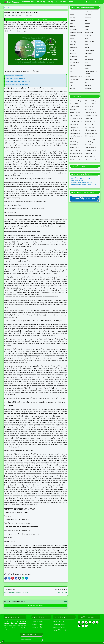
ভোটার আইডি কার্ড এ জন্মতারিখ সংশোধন (17, 85)
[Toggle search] (99, 2)
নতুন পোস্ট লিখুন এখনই (60, 630)
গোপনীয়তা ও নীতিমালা (37, 625)
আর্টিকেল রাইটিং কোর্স (59, 622)
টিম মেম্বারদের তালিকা (37, 622)
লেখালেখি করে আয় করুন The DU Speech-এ (84, 178)
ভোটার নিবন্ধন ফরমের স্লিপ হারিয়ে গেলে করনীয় (18, 82)
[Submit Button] (41, 640)
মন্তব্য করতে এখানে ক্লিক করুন (36, 606)
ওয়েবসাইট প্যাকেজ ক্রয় (59, 625)
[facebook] (86, 2)
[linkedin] (94, 622)
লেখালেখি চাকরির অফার (59, 627)
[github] (86, 626)
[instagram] (83, 626)
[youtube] (83, 622)
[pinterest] (97, 622)
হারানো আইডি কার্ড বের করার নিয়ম (15, 79)
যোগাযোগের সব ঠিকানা (37, 627)
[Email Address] (30, 640)
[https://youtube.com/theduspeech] (92, 2)
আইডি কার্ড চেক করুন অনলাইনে (14, 76)
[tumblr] (90, 622)
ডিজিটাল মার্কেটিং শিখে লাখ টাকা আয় (82, 183)
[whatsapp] (89, 2)
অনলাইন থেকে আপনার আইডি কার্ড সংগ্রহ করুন (36, 19)
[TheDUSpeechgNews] (85, 198)
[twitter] (79, 626)
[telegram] (86, 622)
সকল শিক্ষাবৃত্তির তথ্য (77, 181)
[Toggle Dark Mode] (96, 2)
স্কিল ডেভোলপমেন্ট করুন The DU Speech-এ (84, 185)
